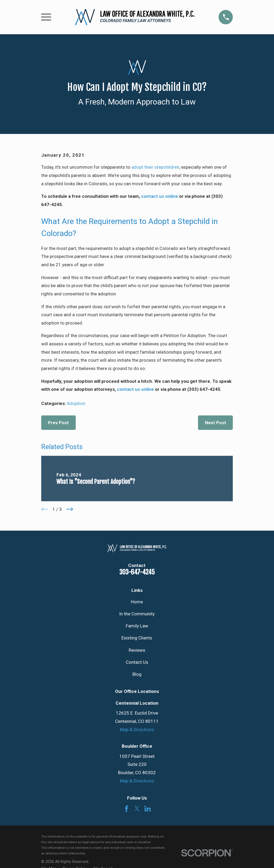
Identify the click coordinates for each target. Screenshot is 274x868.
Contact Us (137, 662)
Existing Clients (137, 638)
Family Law (137, 626)
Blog (137, 674)
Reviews (137, 650)
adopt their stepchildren (155, 167)
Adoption (76, 403)
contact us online (159, 196)
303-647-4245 (137, 572)
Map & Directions (137, 730)
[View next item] (70, 509)
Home (137, 602)
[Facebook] (127, 809)
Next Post (216, 423)
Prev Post (58, 423)
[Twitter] (137, 809)
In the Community (137, 614)
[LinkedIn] (148, 809)
